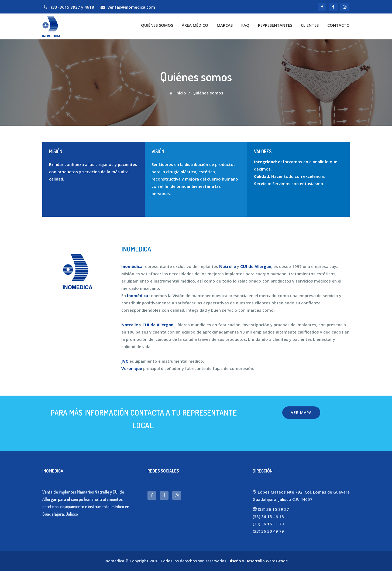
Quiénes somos (157, 25)
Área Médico (195, 25)
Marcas (225, 25)
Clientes (310, 25)
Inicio (178, 93)
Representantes (275, 25)
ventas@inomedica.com (131, 7)
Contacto (338, 25)
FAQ (245, 25)
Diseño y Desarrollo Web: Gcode (258, 561)
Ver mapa (301, 412)
